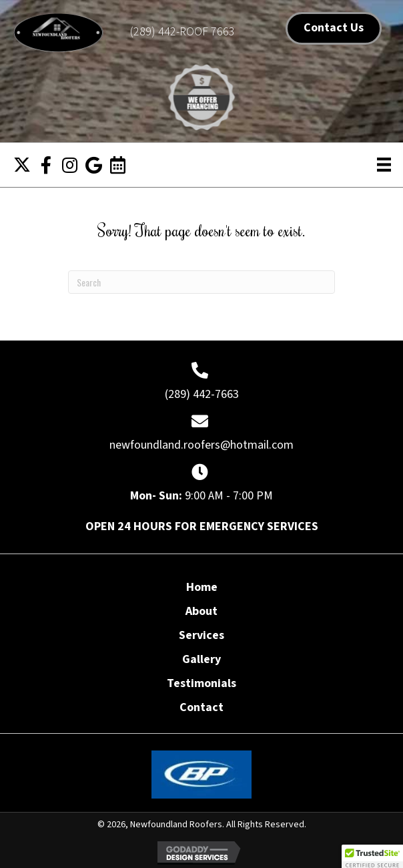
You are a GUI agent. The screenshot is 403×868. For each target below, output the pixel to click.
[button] (22, 165)
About (201, 612)
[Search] (201, 282)
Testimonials (201, 684)
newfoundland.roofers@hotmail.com (201, 445)
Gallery (201, 660)
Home (202, 588)
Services (201, 636)
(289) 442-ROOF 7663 (182, 32)
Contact (201, 708)
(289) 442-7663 (202, 394)
